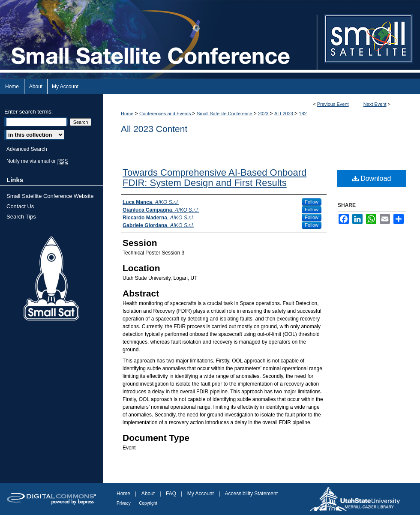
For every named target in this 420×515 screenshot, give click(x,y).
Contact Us (20, 206)
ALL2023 (284, 114)
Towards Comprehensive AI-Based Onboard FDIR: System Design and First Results (214, 178)
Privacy (124, 503)
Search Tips (21, 217)
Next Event (375, 104)
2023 (264, 114)
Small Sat (51, 279)
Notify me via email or (37, 161)
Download (372, 178)
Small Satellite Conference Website (50, 196)
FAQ (171, 494)
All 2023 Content (154, 129)
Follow (312, 202)
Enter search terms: (28, 112)
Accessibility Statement (251, 494)
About (148, 494)
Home (127, 114)
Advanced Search (27, 149)
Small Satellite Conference (225, 114)
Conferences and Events (166, 114)
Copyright (148, 503)
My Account (201, 494)
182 (303, 114)
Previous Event (333, 104)
